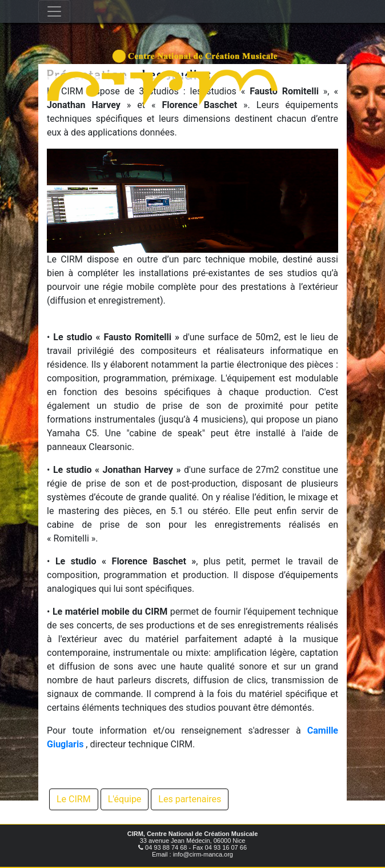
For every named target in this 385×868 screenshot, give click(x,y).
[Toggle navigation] (54, 11)
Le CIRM (74, 799)
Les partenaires (190, 799)
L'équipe (125, 799)
